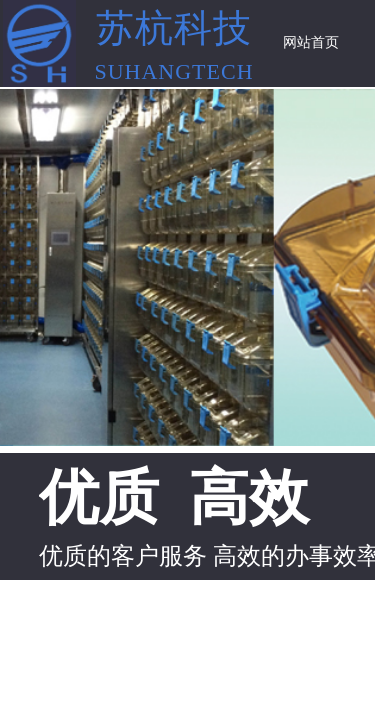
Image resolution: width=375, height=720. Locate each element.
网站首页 (311, 42)
